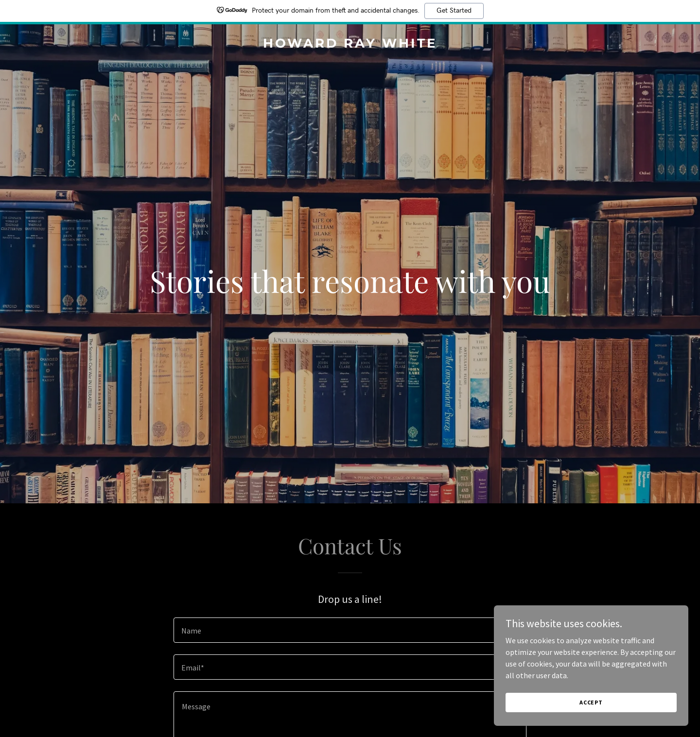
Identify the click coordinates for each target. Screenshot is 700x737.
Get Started (454, 11)
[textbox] (350, 630)
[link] (350, 45)
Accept (591, 702)
